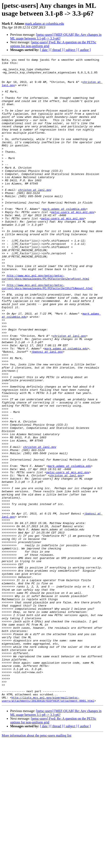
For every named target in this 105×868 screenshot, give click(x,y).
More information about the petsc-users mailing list (37, 864)
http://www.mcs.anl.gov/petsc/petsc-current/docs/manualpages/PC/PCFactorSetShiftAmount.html (47, 333)
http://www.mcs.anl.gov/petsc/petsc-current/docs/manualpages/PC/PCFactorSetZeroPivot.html (45, 321)
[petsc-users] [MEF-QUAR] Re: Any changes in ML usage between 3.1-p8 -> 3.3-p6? (56, 36)
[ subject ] (70, 50)
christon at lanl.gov (35, 216)
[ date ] (45, 50)
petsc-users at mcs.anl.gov (73, 243)
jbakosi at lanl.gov (47, 411)
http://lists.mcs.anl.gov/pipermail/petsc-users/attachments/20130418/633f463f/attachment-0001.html (48, 828)
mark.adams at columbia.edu (45, 24)
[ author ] (84, 50)
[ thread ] (57, 50)
